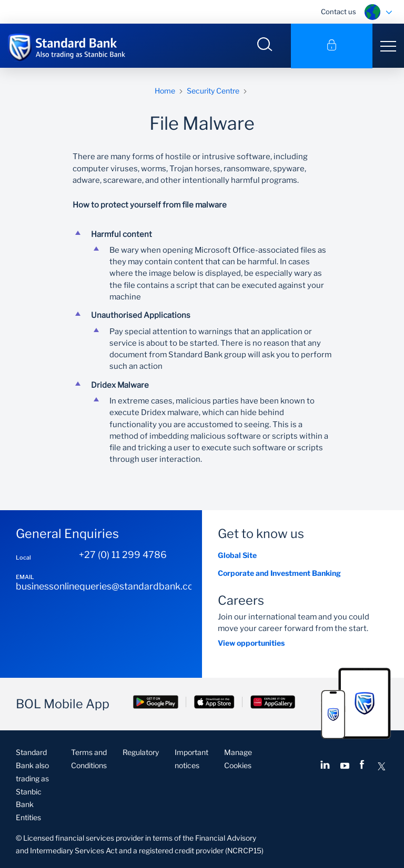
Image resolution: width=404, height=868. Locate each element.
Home (165, 91)
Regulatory (141, 753)
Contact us (339, 12)
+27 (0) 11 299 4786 (123, 555)
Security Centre (213, 91)
